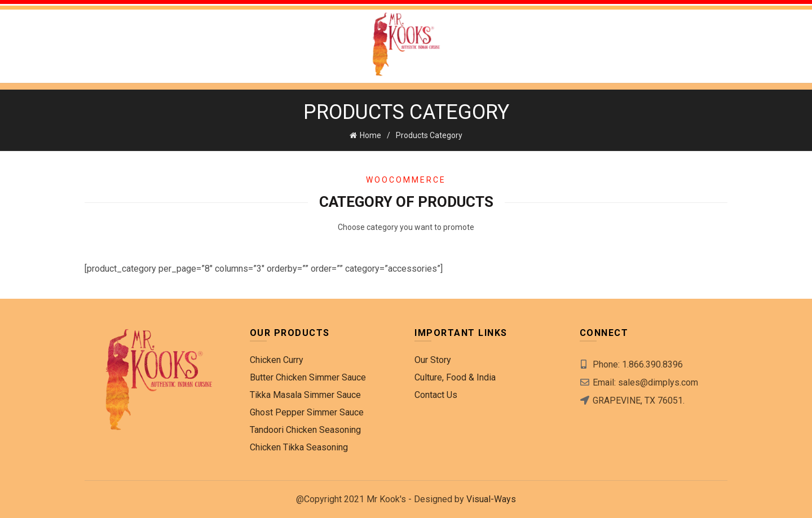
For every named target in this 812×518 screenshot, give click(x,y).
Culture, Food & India (455, 377)
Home (370, 135)
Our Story (433, 360)
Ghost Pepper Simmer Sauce (307, 412)
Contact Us (436, 395)
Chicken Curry (277, 360)
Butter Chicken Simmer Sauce (308, 377)
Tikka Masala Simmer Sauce (305, 395)
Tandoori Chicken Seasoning (305, 430)
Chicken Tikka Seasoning (299, 447)
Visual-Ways (491, 499)
